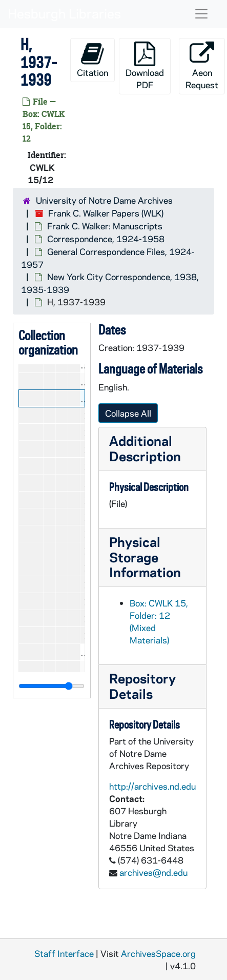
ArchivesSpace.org (158, 953)
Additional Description (145, 448)
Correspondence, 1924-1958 (106, 239)
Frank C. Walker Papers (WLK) (106, 213)
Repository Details (142, 686)
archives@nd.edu (153, 872)
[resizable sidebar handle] (51, 686)
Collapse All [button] (128, 413)
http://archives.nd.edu (152, 786)
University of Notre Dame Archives (104, 200)
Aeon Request (202, 66)
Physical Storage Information (145, 557)
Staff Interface (64, 953)
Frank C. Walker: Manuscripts (105, 226)
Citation (92, 60)
